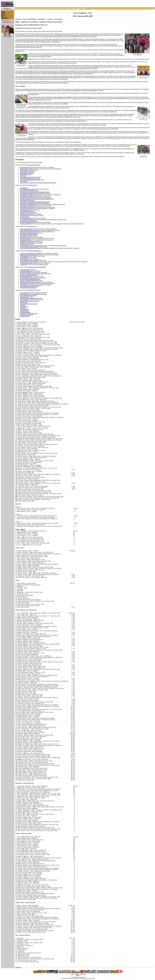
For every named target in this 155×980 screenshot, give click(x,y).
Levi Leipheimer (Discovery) (27, 172)
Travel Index (83, 974)
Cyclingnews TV (19, 8)
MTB (43, 8)
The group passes (25, 210)
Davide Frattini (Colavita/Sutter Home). (30, 279)
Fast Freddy (23, 236)
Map (2, 16)
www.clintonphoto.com (34, 165)
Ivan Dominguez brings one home (29, 247)
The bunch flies (24, 259)
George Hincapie (24, 309)
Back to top (18, 967)
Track (58, 8)
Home (3, 10)
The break (23, 213)
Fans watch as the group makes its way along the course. (35, 202)
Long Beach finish (25, 316)
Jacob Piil (22, 305)
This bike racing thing (26, 239)
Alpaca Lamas (24, 302)
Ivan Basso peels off (25, 277)
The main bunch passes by (27, 209)
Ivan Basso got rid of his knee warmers (30, 282)
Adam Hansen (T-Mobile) (27, 196)
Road (39, 8)
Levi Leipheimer (24, 297)
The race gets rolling (25, 240)
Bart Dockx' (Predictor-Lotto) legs (29, 232)
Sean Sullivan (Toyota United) (28, 206)
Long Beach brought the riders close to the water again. (35, 203)
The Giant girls (24, 258)
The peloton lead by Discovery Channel (30, 253)
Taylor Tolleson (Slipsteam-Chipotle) (29, 230)
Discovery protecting (25, 272)
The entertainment (25, 270)
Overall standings (32, 19)
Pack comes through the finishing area (30, 179)
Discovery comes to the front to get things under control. (35, 192)
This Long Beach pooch (26, 229)
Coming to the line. (25, 217)
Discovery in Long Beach (27, 315)
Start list (3, 13)
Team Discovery (24, 170)
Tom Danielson (24, 307)
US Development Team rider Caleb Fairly (31, 246)
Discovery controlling (25, 275)
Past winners (4, 17)
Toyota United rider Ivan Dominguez (29, 260)
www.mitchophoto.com (36, 251)
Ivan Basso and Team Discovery (28, 314)
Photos (63, 8)
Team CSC (23, 176)
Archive (77, 974)
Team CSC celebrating (26, 180)
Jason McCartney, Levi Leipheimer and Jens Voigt (33, 294)
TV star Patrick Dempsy (26, 218)
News (26, 8)
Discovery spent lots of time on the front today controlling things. (37, 199)
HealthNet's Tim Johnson (27, 241)
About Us (78, 975)
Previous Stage (58, 19)
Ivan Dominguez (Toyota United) (28, 195)
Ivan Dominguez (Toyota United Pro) (30, 278)
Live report (50, 19)
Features (34, 8)
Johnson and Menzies (26, 281)
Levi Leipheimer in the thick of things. (30, 286)
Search (79, 8)
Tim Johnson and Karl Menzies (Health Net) (31, 274)
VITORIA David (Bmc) (26, 174)
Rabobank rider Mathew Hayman (29, 255)
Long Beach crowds (25, 312)
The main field (24, 216)
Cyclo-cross (52, 8)
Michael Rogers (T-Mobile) (27, 173)
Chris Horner (23, 283)
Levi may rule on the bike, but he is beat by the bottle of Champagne (38, 183)
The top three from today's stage (28, 262)
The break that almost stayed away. (29, 191)
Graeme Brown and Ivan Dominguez (30, 301)
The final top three (25, 224)
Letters (74, 8)
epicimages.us (34, 185)
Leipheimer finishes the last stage (29, 298)
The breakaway (24, 256)
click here (39, 162)
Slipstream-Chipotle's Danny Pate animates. (32, 243)
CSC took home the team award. (29, 221)
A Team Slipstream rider (26, 271)
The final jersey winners (26, 263)
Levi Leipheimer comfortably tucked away (31, 285)
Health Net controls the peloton (28, 288)
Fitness (68, 8)
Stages (3, 11)
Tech (29, 8)
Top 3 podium (24, 181)
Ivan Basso (23, 308)
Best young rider (24, 237)
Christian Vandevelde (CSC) (27, 222)
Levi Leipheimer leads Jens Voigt (29, 304)
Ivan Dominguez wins (26, 168)
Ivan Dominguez (24, 296)
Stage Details (41, 19)
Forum (84, 8)
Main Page (18, 19)
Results (24, 19)
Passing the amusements (27, 214)
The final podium (24, 293)
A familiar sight (24, 265)
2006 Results (4, 19)
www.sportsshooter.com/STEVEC (37, 267)
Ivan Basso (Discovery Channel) (28, 233)
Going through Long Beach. (27, 211)
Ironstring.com (33, 226)
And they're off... (24, 188)
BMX (46, 8)
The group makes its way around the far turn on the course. (36, 198)
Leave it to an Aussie (25, 248)
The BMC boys (24, 244)
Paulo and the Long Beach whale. (29, 235)
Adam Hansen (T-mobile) (27, 169)
